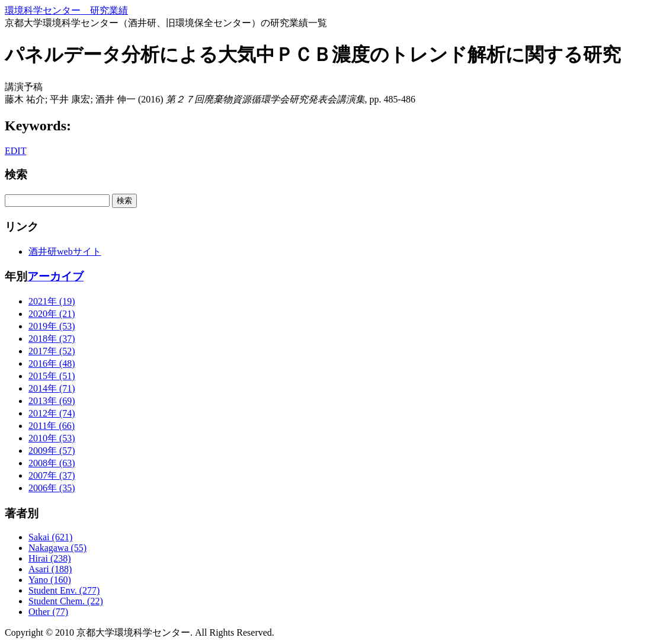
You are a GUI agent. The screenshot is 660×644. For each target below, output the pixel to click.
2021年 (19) (52, 301)
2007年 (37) (52, 475)
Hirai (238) (50, 558)
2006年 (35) (52, 488)
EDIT (15, 151)
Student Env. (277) (64, 590)
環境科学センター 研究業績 (66, 10)
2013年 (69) (52, 401)
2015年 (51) (52, 376)
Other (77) (48, 612)
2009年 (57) (52, 451)
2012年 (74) (52, 413)
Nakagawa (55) (57, 548)
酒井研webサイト (65, 251)
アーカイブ (55, 276)
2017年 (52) (52, 351)
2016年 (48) (52, 363)
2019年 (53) (52, 326)
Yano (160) (50, 580)
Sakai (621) (50, 537)
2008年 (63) (52, 463)
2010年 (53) (52, 438)
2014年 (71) (52, 388)
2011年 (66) (52, 426)
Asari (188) (50, 569)
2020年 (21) (52, 314)
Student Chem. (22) (66, 601)
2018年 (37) (52, 339)
